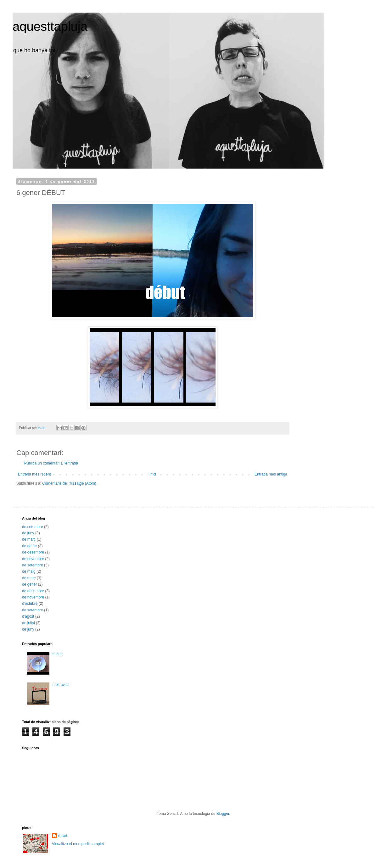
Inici (153, 474)
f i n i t (58, 654)
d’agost (28, 616)
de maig (29, 571)
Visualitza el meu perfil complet (78, 844)
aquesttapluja (50, 26)
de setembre (33, 527)
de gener (29, 546)
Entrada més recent (34, 474)
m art (63, 836)
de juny (28, 533)
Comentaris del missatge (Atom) (69, 483)
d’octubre (30, 604)
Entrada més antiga (271, 474)
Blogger (223, 814)
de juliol (28, 623)
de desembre (33, 552)
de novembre (33, 559)
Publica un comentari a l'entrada (51, 463)
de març (29, 539)
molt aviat (61, 685)
